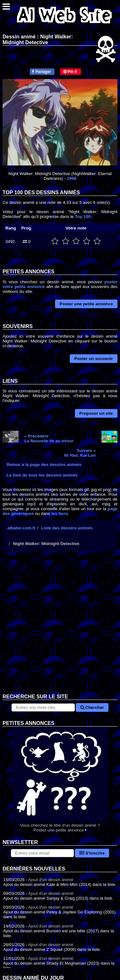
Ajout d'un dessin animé (51, 880)
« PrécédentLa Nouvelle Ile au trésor (49, 438)
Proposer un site (96, 413)
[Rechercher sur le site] (43, 707)
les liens (60, 514)
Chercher (92, 707)
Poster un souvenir (94, 359)
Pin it (70, 72)
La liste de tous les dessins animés (42, 475)
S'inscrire (92, 853)
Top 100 (83, 217)
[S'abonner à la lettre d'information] (42, 853)
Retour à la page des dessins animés (44, 465)
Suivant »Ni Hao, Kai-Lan (80, 453)
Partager (41, 72)
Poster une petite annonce (86, 304)
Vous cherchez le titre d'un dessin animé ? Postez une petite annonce (60, 779)
